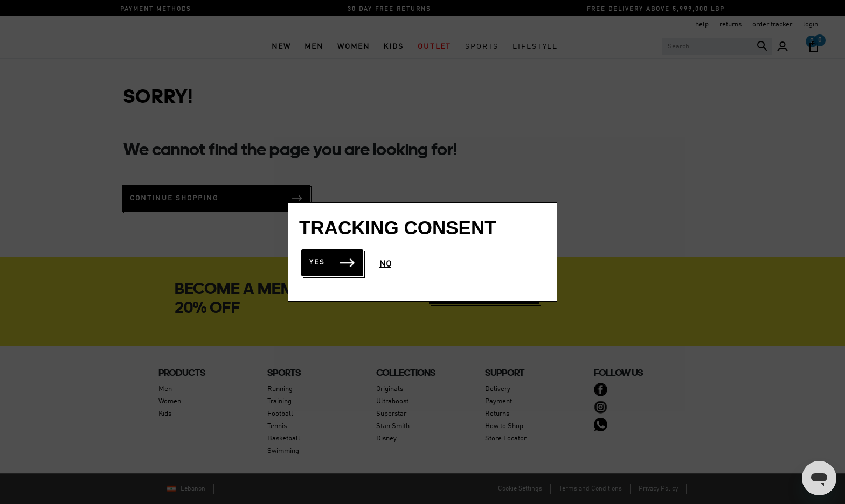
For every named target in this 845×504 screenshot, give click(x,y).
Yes (332, 262)
